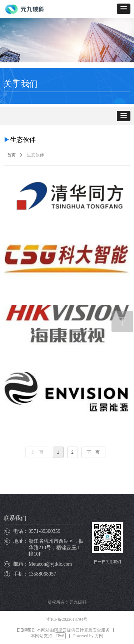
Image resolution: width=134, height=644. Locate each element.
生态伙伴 (35, 155)
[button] (124, 9)
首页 (11, 155)
